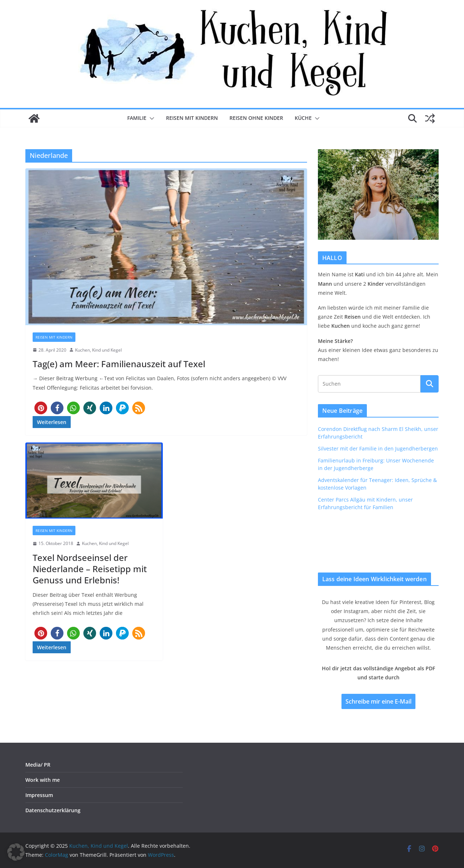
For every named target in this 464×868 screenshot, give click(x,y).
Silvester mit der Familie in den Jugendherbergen (378, 448)
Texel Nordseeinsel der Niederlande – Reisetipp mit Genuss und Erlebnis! (90, 569)
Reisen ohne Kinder (256, 118)
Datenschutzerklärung (53, 810)
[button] (150, 118)
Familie (137, 118)
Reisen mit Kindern (192, 118)
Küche (303, 118)
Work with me (43, 780)
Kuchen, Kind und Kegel (98, 350)
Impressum (39, 795)
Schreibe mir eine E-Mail (378, 701)
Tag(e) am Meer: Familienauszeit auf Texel (119, 364)
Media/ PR (38, 765)
